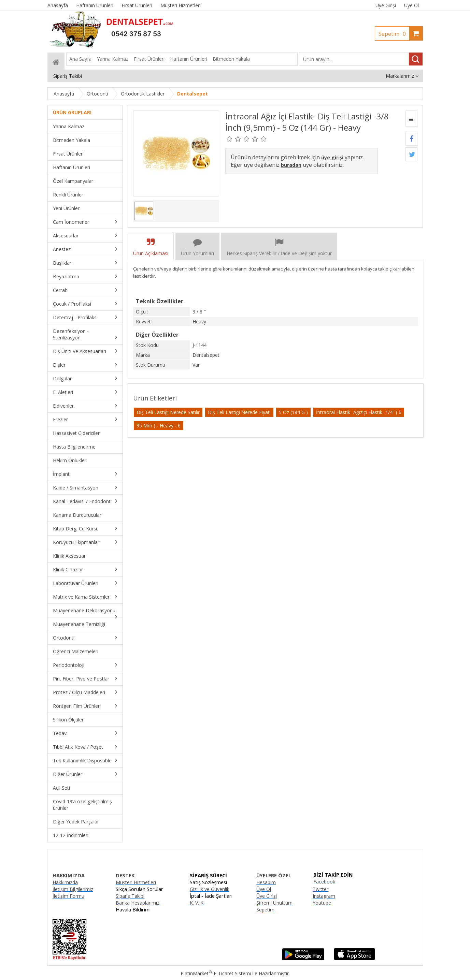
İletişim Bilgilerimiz (73, 889)
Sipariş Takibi (130, 896)
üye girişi (332, 157)
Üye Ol (411, 5)
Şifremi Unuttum (274, 903)
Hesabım (266, 882)
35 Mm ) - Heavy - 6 (159, 426)
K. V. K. (197, 903)
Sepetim (394, 34)
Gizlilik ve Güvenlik (210, 889)
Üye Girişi (386, 5)
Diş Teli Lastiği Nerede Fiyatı (239, 412)
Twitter (321, 889)
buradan (291, 165)
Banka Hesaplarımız (138, 903)
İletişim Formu (68, 896)
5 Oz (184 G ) (293, 412)
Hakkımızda (65, 882)
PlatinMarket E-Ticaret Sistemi (216, 973)
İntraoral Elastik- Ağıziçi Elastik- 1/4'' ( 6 (359, 412)
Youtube (322, 903)
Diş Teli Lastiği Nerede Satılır (168, 412)
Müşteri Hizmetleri (136, 882)
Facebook (324, 882)
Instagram (324, 896)
